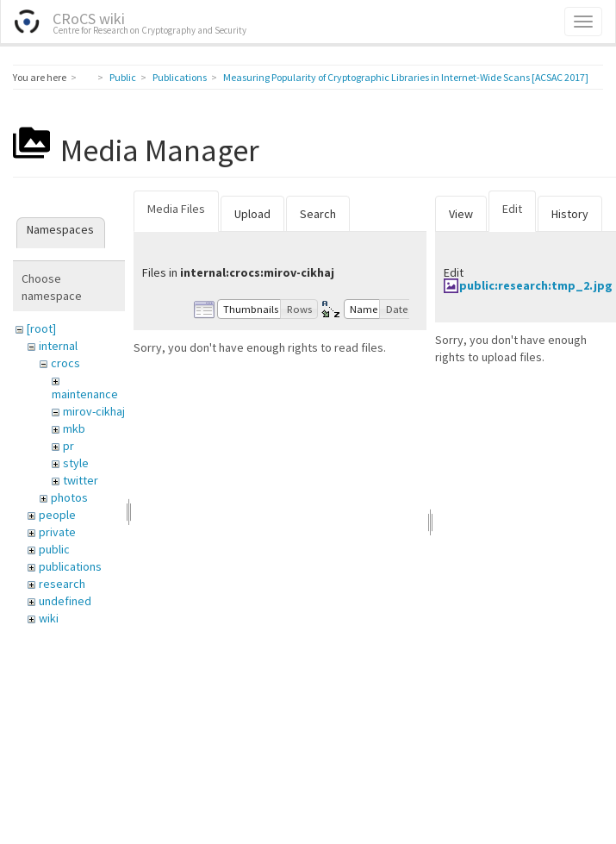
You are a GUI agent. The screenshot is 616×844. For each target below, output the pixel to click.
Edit (512, 209)
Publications (180, 77)
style (76, 463)
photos (69, 497)
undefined (65, 601)
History (570, 214)
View (461, 214)
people (57, 515)
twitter (81, 480)
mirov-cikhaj (94, 411)
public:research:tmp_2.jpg (536, 285)
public (54, 549)
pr (68, 446)
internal (58, 346)
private (57, 532)
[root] (41, 328)
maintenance (85, 394)
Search (318, 214)
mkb (74, 428)
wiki (49, 618)
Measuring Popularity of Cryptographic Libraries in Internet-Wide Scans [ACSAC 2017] (406, 77)
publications (70, 566)
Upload (252, 214)
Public (123, 77)
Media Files (176, 209)
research (62, 584)
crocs (65, 363)
